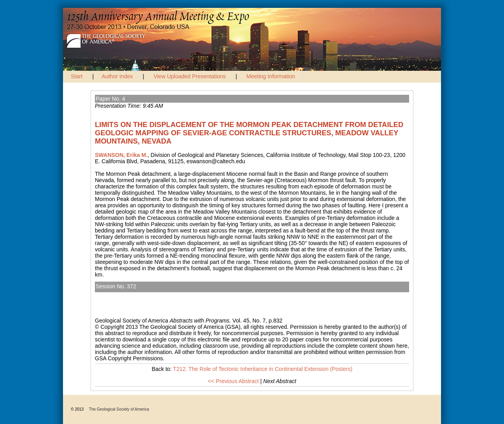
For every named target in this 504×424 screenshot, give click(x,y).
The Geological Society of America (119, 409)
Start (77, 76)
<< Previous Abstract (233, 381)
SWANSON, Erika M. (121, 155)
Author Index (117, 76)
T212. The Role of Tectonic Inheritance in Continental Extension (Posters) (191, 295)
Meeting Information (271, 76)
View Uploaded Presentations (190, 76)
